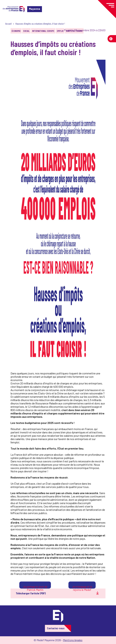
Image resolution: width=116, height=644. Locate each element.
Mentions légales (73, 640)
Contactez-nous (56, 628)
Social (26, 31)
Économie (16, 31)
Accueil (8, 24)
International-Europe (43, 31)
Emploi (60, 31)
